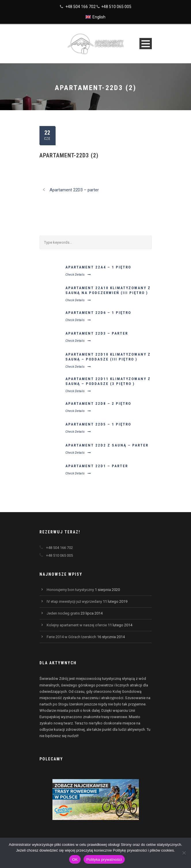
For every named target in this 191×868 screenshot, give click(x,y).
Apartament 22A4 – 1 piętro (98, 267)
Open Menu (146, 44)
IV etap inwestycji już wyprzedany (74, 601)
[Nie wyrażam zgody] (184, 853)
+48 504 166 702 (81, 7)
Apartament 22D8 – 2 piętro (98, 404)
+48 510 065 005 (116, 7)
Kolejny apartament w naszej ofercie (77, 625)
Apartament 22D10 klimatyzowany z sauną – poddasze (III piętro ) (108, 357)
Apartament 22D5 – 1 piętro (98, 424)
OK (75, 860)
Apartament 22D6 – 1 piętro (98, 313)
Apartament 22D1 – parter (97, 466)
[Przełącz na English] (95, 17)
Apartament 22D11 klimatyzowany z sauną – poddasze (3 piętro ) (108, 381)
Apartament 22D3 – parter (97, 333)
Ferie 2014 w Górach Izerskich (71, 637)
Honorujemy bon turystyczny (70, 590)
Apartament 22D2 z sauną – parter (107, 445)
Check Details (78, 275)
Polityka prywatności (104, 860)
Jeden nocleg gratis (63, 613)
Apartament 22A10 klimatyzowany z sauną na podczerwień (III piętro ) (108, 290)
